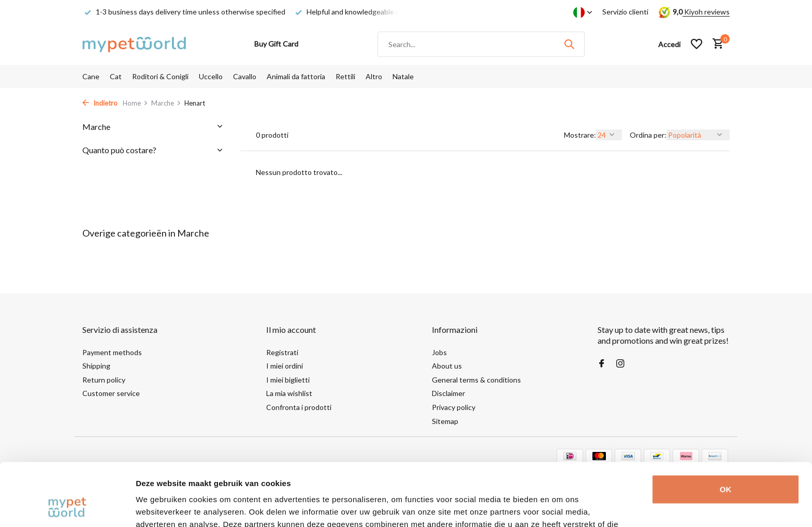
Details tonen (160, 507)
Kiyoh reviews (706, 12)
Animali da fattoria (296, 76)
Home (135, 103)
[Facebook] (602, 364)
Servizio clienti (625, 12)
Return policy (104, 380)
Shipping (96, 366)
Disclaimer (448, 393)
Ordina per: (648, 135)
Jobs (439, 352)
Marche (166, 103)
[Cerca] (481, 44)
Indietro (100, 103)
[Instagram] (620, 364)
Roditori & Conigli (160, 76)
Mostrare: (580, 135)
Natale (403, 76)
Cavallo (245, 76)
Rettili (345, 76)
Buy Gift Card (276, 44)
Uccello (211, 76)
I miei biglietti (288, 380)
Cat (116, 76)
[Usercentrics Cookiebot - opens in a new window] (67, 507)
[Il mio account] (669, 44)
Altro (374, 76)
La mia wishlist (289, 393)
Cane (91, 76)
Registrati (282, 352)
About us (447, 366)
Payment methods (112, 352)
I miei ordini (285, 366)
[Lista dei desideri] (697, 44)
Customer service (111, 393)
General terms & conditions (476, 380)
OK (726, 430)
